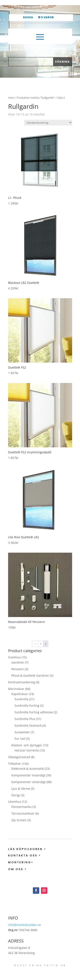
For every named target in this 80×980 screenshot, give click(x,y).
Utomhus (15, 802)
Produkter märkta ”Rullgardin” (36, 98)
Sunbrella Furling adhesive (34, 712)
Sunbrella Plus (25, 719)
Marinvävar (16, 689)
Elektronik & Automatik (28, 769)
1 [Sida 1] (41, 644)
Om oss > (17, 869)
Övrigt (16, 795)
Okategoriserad (19, 757)
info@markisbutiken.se (25, 925)
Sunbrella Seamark (28, 725)
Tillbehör (15, 764)
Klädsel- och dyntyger (27, 745)
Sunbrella (21, 699)
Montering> (21, 862)
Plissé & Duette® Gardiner (30, 675)
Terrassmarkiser (23, 813)
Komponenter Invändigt (28, 775)
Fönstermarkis (21, 807)
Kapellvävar (20, 694)
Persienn (18, 669)
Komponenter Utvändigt (28, 782)
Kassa (28, 18)
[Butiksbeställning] (48, 123)
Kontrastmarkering (22, 682)
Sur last (20, 739)
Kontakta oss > (25, 855)
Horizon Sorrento (27, 750)
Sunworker (22, 732)
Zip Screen (19, 820)
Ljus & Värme (21, 789)
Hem (11, 98)
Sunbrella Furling (27, 706)
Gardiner (18, 662)
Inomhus (14, 657)
